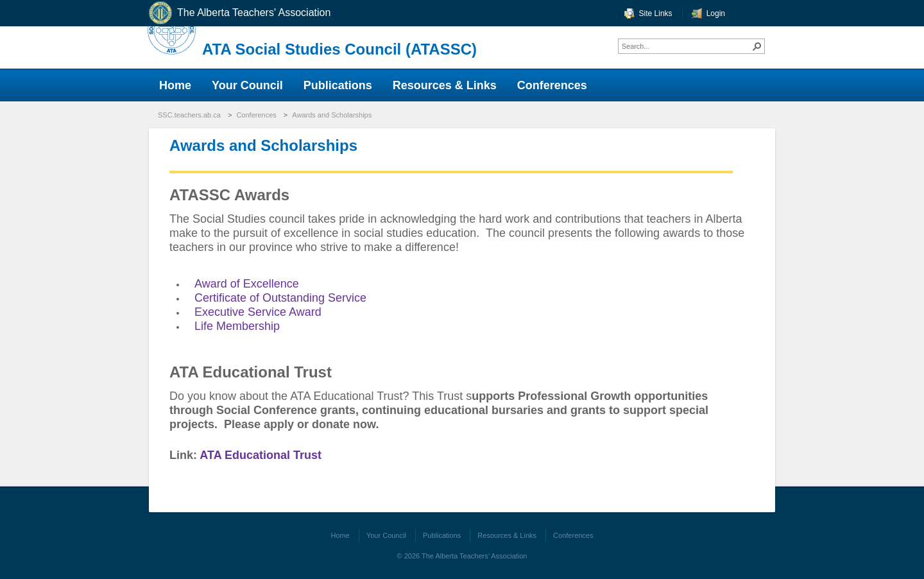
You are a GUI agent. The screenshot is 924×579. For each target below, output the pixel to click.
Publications (442, 535)
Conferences (256, 115)
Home (340, 535)
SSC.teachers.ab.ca (189, 115)
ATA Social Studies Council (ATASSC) (339, 49)
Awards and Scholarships (332, 115)
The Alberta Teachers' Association (239, 13)
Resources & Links (507, 535)
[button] (757, 46)
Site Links (656, 13)
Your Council (386, 535)
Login (716, 13)
